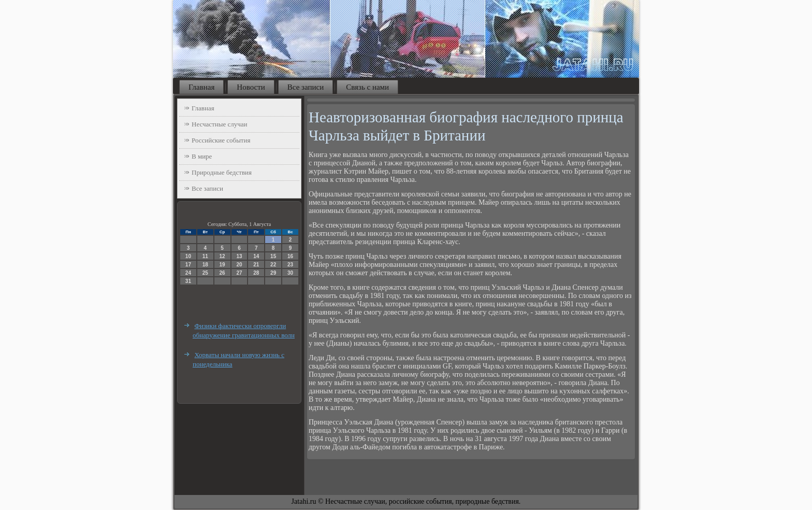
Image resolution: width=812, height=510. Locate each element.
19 (222, 265)
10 (188, 256)
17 (188, 265)
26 (222, 273)
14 (256, 256)
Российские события (221, 140)
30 (290, 273)
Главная (201, 87)
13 (239, 256)
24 (188, 273)
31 (188, 281)
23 (290, 265)
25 (205, 273)
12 (222, 256)
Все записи (306, 87)
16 (290, 256)
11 (205, 256)
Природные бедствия (222, 172)
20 (239, 265)
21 (256, 265)
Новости (251, 87)
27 (239, 273)
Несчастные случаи (220, 124)
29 (273, 273)
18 (205, 265)
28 (256, 273)
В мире (202, 156)
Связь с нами (367, 87)
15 (273, 256)
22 (273, 265)
